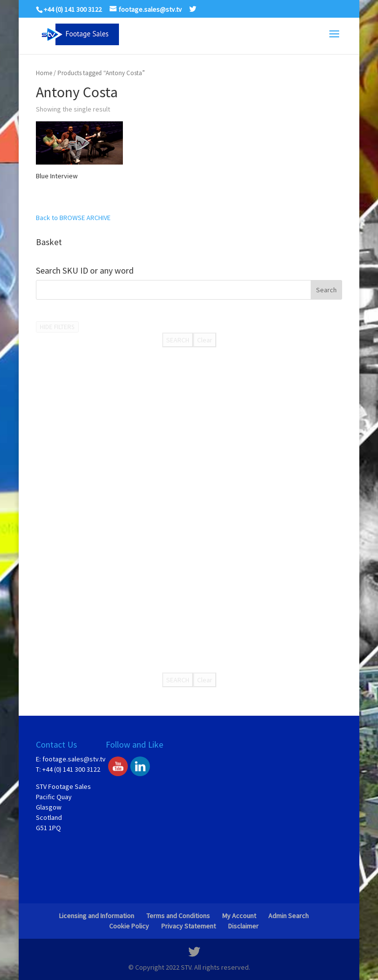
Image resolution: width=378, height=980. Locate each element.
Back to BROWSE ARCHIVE (73, 218)
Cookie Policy (129, 926)
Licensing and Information (97, 916)
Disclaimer (243, 926)
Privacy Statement (189, 926)
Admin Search (289, 916)
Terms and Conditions (178, 916)
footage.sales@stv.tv (74, 759)
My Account (239, 916)
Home (44, 73)
